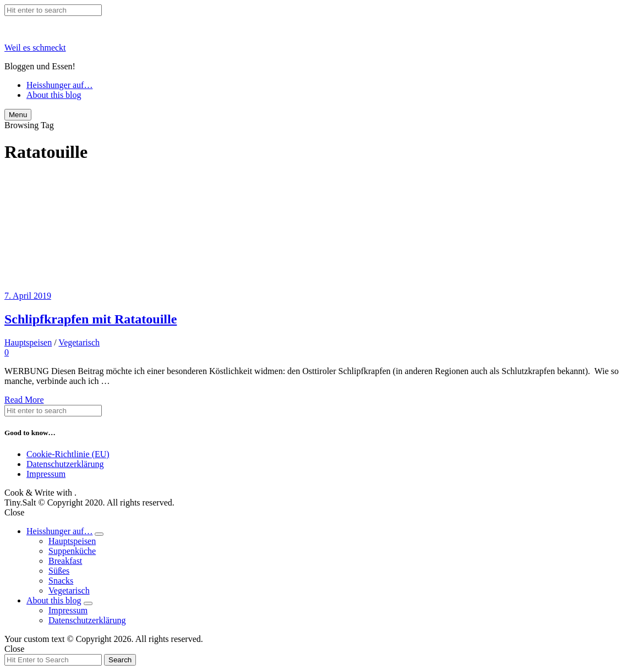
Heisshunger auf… (59, 85)
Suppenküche (72, 551)
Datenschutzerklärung (65, 464)
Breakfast (65, 561)
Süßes (59, 571)
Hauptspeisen (28, 342)
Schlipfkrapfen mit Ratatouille (91, 319)
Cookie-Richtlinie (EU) (68, 454)
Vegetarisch (79, 342)
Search (120, 660)
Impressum (46, 474)
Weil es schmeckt (35, 48)
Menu (18, 115)
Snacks (61, 581)
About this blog (54, 95)
